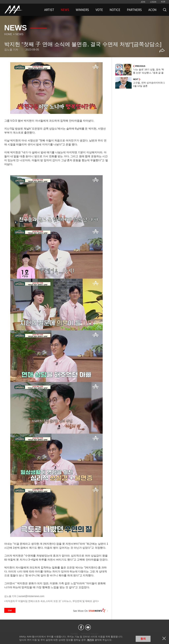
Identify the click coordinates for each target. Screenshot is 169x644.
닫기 (164, 638)
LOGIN (153, 2)
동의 (143, 639)
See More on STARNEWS (91, 610)
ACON (152, 10)
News (19, 34)
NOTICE (115, 10)
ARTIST (49, 10)
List (10, 610)
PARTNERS (134, 10)
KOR (163, 2)
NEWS (65, 10)
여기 (89, 640)
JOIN (143, 2)
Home (8, 34)
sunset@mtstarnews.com (31, 596)
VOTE (99, 10)
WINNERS (82, 10)
